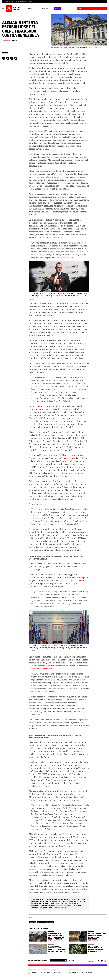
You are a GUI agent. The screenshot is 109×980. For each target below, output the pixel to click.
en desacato (68, 458)
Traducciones (43, 9)
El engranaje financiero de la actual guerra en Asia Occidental (96, 949)
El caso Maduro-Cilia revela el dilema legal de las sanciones (97, 936)
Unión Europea (49, 922)
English (58, 9)
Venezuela (33, 922)
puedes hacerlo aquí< (60, 907)
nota (38, 406)
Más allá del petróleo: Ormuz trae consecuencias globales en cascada (57, 949)
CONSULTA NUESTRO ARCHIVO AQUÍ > (39, 960)
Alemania (40, 922)
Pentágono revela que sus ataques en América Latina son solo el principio (56, 936)
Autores (30, 9)
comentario (81, 580)
